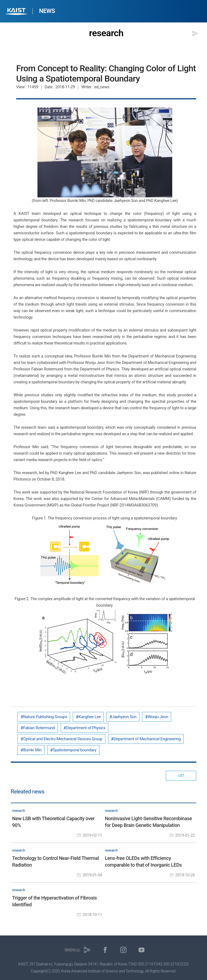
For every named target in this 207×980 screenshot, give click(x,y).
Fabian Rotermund (39, 728)
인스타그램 (123, 950)
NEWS (47, 11)
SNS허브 (72, 950)
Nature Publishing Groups (45, 717)
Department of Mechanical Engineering (147, 739)
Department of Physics (86, 728)
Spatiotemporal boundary (75, 750)
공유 (195, 33)
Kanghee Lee (90, 717)
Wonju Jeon (158, 717)
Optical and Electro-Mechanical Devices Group (63, 739)
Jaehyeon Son (124, 717)
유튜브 (142, 950)
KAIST (17, 12)
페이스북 (105, 950)
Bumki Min (32, 750)
